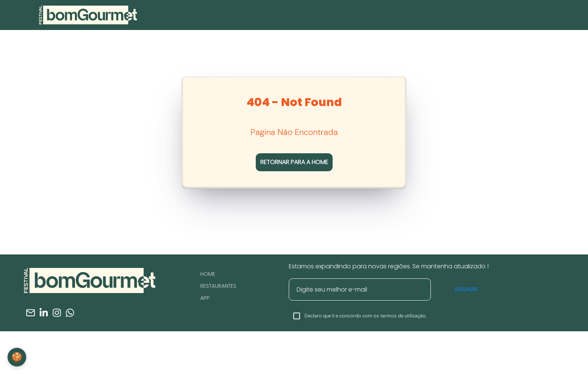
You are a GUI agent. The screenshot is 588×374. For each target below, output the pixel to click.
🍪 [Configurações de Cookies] (17, 357)
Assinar (466, 289)
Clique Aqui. (415, 361)
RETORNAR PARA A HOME (294, 162)
